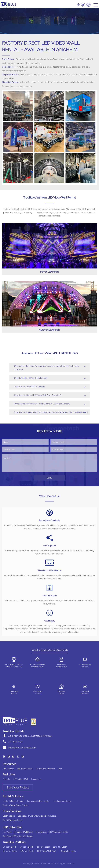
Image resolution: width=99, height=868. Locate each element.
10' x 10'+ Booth (10, 847)
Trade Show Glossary (45, 769)
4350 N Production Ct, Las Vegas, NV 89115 (30, 736)
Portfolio (7, 779)
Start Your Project (18, 788)
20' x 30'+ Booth (60, 847)
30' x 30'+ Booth (27, 851)
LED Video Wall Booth (47, 851)
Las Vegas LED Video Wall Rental (18, 832)
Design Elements (68, 851)
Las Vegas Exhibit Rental (38, 801)
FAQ (60, 769)
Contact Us (36, 779)
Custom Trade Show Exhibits (16, 805)
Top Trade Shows (25, 769)
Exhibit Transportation (13, 820)
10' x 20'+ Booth (27, 847)
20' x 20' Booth (43, 847)
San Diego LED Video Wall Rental (18, 836)
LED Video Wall (21, 779)
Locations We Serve (62, 801)
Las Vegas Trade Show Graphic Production (37, 816)
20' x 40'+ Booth (10, 851)
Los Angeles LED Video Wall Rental (52, 832)
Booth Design (9, 816)
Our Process (8, 769)
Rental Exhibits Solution (13, 801)
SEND (50, 478)
